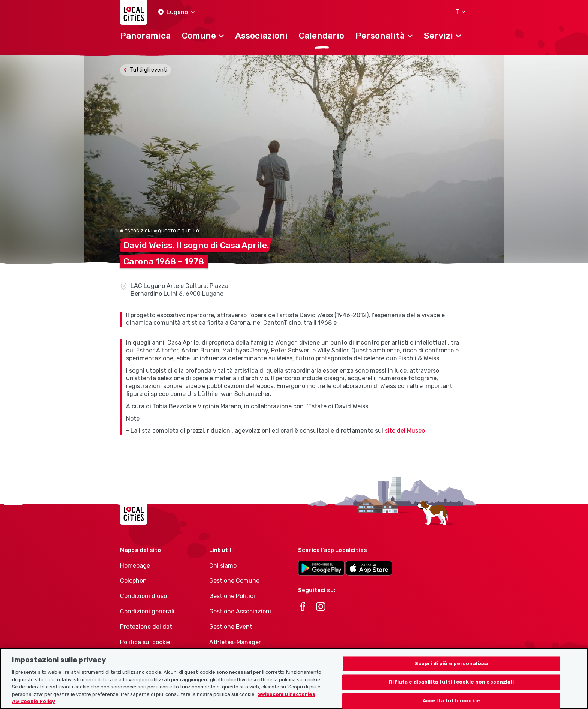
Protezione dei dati (147, 627)
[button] (176, 13)
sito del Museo (405, 431)
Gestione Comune (234, 581)
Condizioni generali (147, 611)
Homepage (135, 566)
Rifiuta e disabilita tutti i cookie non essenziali (451, 687)
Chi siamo (223, 566)
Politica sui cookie (145, 642)
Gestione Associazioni (240, 611)
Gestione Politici (232, 596)
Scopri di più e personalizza (451, 668)
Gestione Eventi (232, 627)
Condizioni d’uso (143, 596)
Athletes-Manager (235, 642)
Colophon (133, 581)
